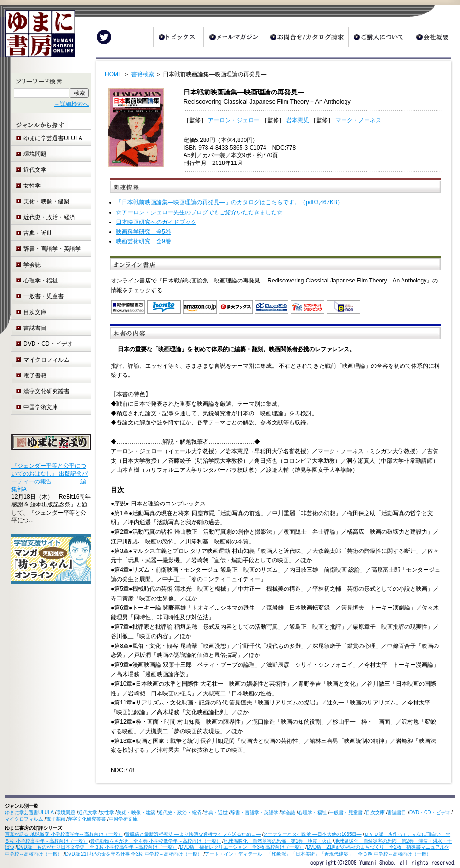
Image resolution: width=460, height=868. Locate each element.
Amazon (200, 307)
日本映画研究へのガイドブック (156, 222)
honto (164, 307)
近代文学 (35, 170)
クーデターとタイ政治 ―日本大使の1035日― (312, 834)
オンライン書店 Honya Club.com (272, 307)
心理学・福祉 (41, 281)
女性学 (32, 186)
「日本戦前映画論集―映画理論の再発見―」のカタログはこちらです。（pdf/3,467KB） (230, 202)
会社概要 (435, 37)
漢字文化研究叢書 (46, 391)
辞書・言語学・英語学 (52, 249)
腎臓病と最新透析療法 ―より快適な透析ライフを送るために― (193, 834)
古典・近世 (38, 233)
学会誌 (32, 265)
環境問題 (35, 154)
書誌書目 (35, 328)
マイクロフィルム (46, 360)
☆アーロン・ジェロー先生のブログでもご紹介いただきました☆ (199, 212)
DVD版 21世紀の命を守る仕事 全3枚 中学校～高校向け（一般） (134, 854)
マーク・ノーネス (358, 120)
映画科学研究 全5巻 (144, 232)
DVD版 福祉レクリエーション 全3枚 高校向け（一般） (242, 847)
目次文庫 (35, 312)
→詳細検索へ (71, 104)
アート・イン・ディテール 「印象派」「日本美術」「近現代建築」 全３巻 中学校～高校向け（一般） (318, 854)
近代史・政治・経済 (49, 217)
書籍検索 (143, 74)
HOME (114, 74)
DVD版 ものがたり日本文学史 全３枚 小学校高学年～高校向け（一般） (97, 847)
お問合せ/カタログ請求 (306, 37)
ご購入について (379, 37)
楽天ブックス (236, 307)
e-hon (344, 307)
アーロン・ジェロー (234, 120)
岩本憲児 (298, 120)
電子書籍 (35, 375)
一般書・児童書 (44, 296)
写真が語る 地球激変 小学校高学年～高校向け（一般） (64, 834)
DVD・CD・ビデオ (48, 344)
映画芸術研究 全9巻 (144, 241)
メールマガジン (234, 37)
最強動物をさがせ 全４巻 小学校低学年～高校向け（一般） (155, 841)
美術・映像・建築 (46, 201)
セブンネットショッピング (308, 307)
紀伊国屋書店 (128, 307)
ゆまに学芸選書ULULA (53, 138)
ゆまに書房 (38, 37)
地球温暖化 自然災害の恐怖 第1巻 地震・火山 (278, 841)
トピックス (178, 37)
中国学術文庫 (44, 407)
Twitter (104, 37)
